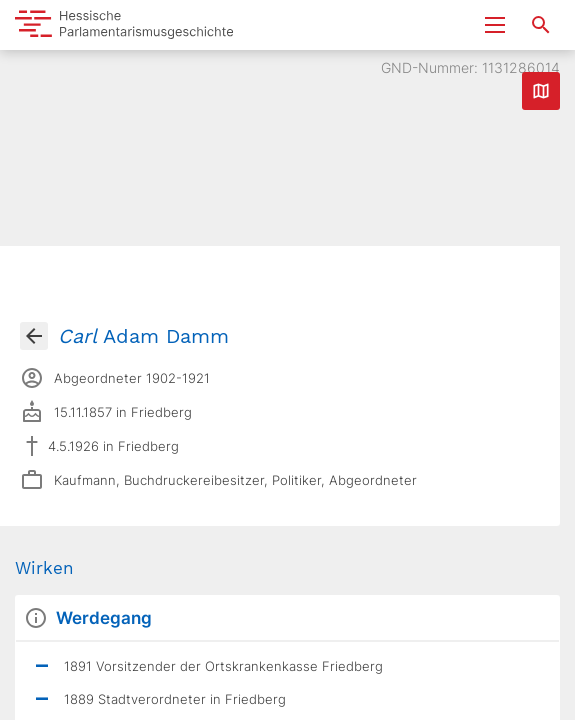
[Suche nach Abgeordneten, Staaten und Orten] (541, 25)
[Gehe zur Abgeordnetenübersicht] (34, 336)
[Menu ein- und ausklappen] (495, 25)
